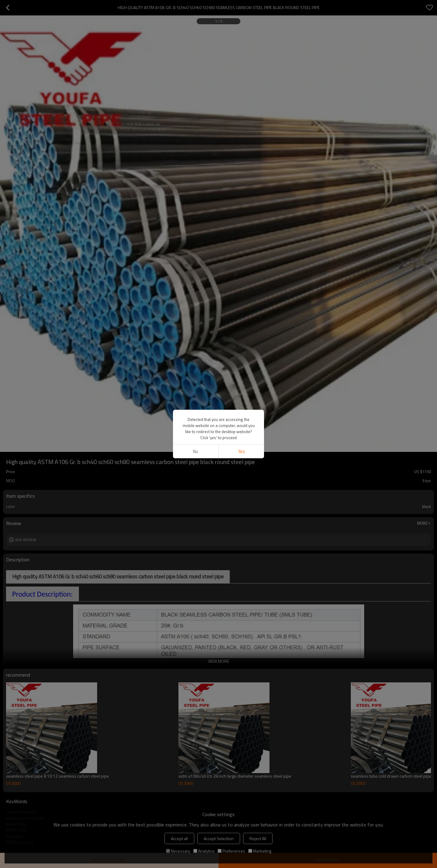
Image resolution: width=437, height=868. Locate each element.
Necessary (178, 851)
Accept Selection (219, 838)
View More (218, 661)
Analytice (204, 851)
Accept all (179, 838)
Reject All (258, 838)
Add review (26, 540)
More (422, 523)
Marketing (260, 851)
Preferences (231, 851)
